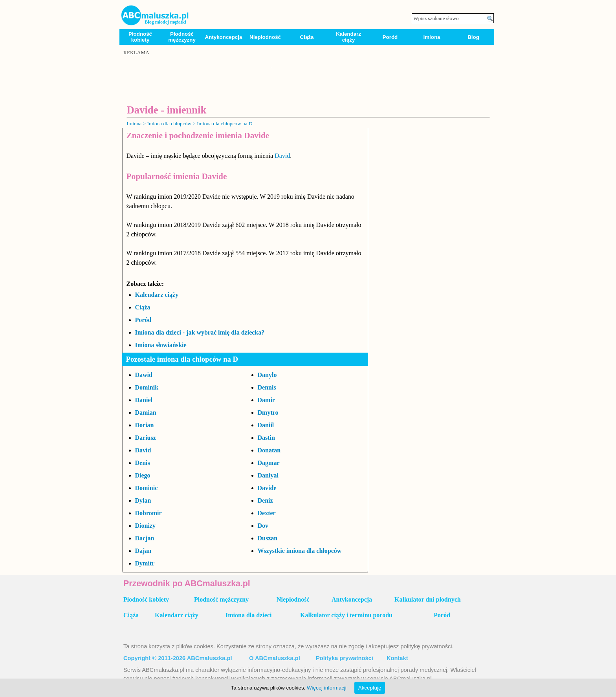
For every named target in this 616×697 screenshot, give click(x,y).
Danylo (267, 375)
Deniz (265, 500)
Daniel (144, 400)
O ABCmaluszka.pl (275, 658)
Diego (143, 475)
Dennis (267, 387)
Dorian (145, 425)
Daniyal (268, 475)
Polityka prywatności (345, 658)
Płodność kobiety (140, 37)
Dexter (267, 513)
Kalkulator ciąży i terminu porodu (346, 615)
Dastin (266, 438)
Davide (267, 488)
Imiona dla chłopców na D (225, 123)
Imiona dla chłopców (169, 123)
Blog (473, 37)
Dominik (147, 387)
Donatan (269, 450)
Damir (266, 400)
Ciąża (307, 37)
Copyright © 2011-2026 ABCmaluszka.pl (178, 658)
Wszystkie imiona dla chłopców (300, 551)
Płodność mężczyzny (182, 37)
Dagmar (269, 463)
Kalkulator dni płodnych (428, 599)
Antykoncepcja (224, 37)
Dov (263, 526)
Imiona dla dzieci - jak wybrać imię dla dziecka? (200, 332)
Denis (143, 463)
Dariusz (146, 438)
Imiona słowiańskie (161, 345)
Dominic (147, 488)
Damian (146, 413)
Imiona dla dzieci (248, 615)
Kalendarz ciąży (348, 37)
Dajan (143, 551)
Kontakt (397, 658)
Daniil (266, 425)
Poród (390, 37)
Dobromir (148, 513)
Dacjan (145, 538)
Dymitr (145, 563)
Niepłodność (265, 37)
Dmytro (268, 413)
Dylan (143, 500)
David (282, 156)
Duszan (268, 538)
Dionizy (145, 526)
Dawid (144, 375)
